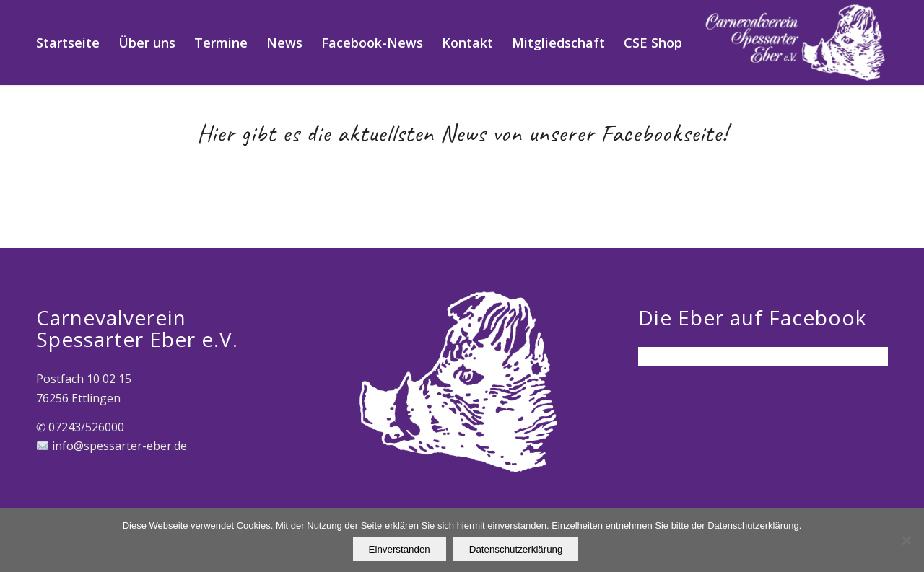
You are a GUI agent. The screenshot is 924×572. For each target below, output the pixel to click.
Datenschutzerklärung (516, 549)
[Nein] (906, 540)
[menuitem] (68, 43)
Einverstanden (400, 549)
